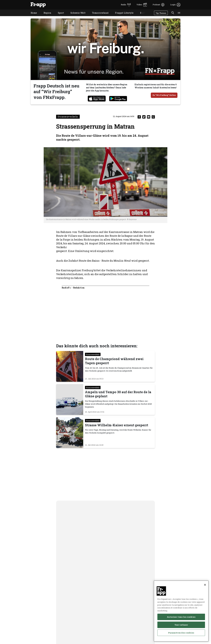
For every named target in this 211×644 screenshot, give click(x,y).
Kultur (142, 16)
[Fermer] (205, 606)
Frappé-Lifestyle (122, 16)
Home (32, 16)
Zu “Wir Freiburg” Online (164, 95)
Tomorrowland (98, 16)
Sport (59, 16)
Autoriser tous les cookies (181, 638)
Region (45, 16)
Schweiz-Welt (76, 16)
